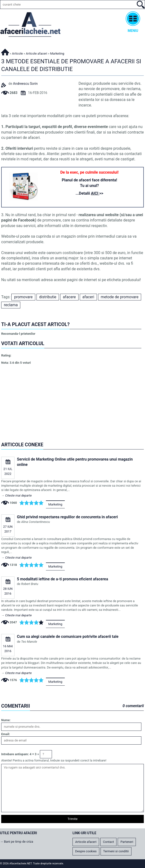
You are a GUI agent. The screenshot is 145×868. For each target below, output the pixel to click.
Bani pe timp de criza (18, 842)
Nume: (6, 720)
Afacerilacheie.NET (5, 51)
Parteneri (127, 842)
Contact (108, 842)
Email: (6, 734)
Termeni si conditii (116, 851)
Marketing (55, 504)
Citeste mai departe (18, 495)
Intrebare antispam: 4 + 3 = (20, 754)
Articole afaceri (36, 53)
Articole (18, 53)
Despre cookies (86, 851)
